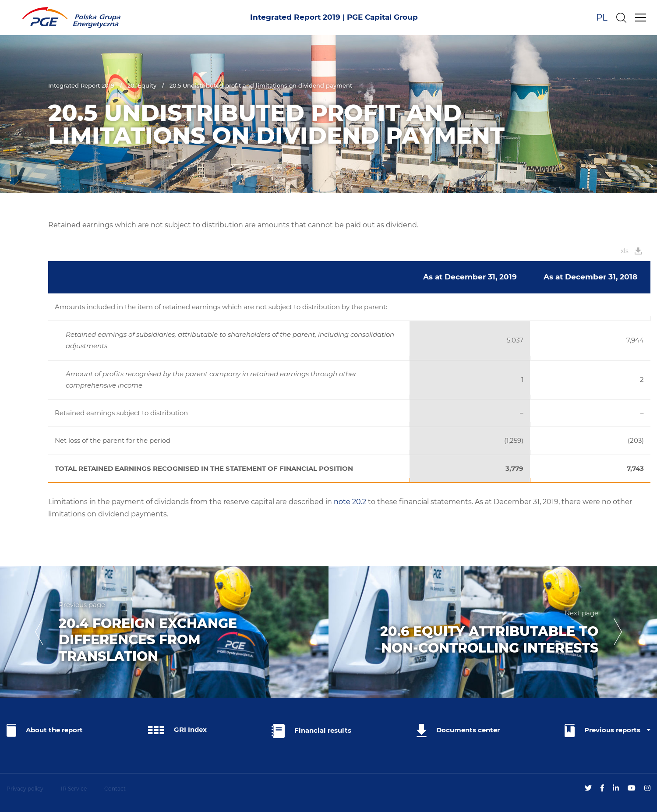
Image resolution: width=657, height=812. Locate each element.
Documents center (458, 731)
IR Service (74, 789)
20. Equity (142, 85)
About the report (45, 730)
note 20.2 (350, 502)
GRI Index (177, 730)
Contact (115, 789)
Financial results (311, 731)
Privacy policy (25, 789)
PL (602, 18)
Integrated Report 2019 (81, 85)
